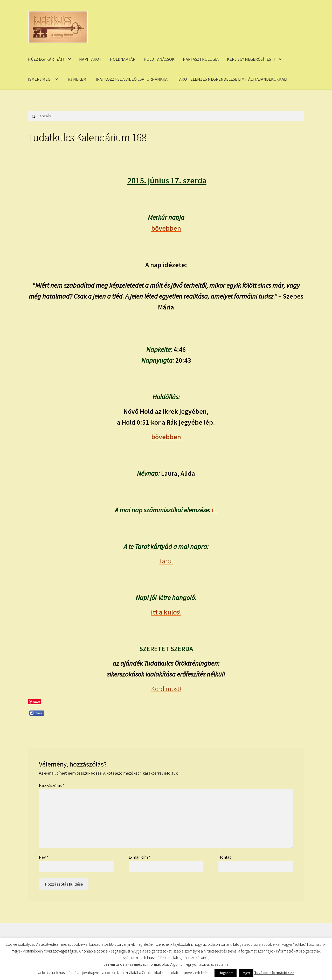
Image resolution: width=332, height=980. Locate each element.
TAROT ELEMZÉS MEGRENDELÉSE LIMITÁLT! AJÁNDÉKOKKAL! (232, 79)
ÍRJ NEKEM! (77, 79)
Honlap (225, 857)
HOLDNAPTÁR (123, 59)
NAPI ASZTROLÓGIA (201, 59)
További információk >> (274, 973)
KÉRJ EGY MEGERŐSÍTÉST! (251, 59)
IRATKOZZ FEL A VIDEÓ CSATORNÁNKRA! (132, 79)
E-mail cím (140, 857)
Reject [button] (246, 973)
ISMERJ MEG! (40, 79)
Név (44, 857)
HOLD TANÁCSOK (159, 59)
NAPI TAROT (90, 59)
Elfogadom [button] (226, 973)
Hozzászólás (52, 785)
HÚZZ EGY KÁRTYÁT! (46, 59)
